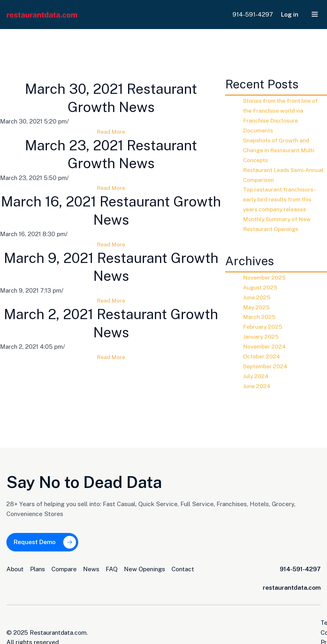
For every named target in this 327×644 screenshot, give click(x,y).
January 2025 (261, 336)
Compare (64, 565)
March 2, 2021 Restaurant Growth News (111, 340)
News (91, 565)
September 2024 (267, 366)
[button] (315, 15)
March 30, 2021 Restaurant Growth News (111, 100)
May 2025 (257, 307)
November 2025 (266, 277)
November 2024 (266, 346)
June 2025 (257, 297)
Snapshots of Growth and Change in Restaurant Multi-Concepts (281, 150)
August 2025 (261, 287)
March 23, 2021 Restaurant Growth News (111, 160)
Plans (38, 565)
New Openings (144, 565)
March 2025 (260, 316)
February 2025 (263, 326)
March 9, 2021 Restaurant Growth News (111, 280)
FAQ (112, 565)
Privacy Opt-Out (298, 619)
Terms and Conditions (239, 619)
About (15, 565)
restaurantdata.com (292, 584)
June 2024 (257, 385)
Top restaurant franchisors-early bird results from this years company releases (281, 199)
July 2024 (256, 375)
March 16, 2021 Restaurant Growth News (111, 220)
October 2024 (262, 356)
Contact (183, 565)
